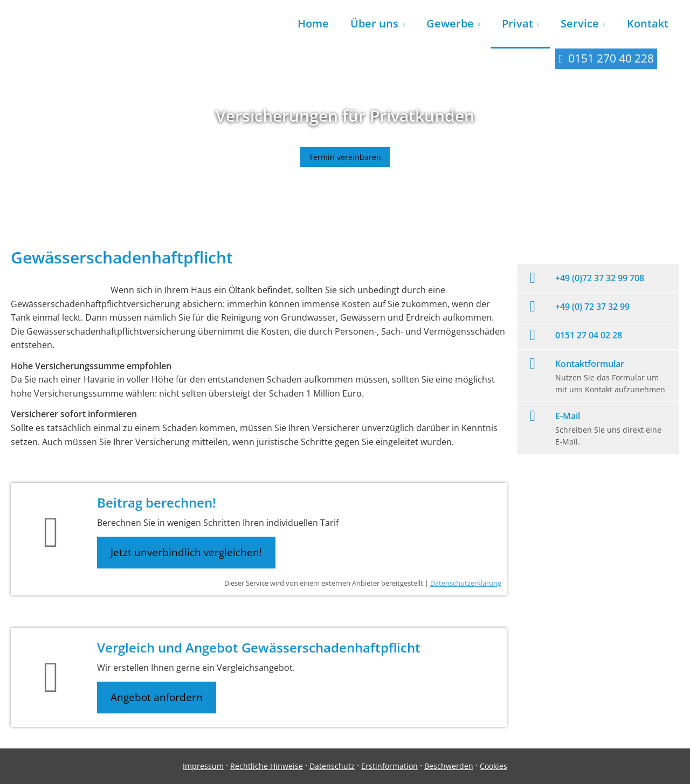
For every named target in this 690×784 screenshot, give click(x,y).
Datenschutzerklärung (466, 583)
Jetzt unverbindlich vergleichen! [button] (186, 552)
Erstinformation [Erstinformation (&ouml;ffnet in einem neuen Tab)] (389, 766)
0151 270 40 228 (611, 58)
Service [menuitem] (580, 23)
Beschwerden (449, 766)
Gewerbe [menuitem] (450, 23)
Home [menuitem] (313, 23)
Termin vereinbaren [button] (345, 157)
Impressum (203, 766)
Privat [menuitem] (517, 23)
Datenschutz (332, 766)
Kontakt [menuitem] (648, 23)
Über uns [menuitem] (374, 23)
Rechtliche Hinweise (267, 766)
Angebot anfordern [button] (157, 697)
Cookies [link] (494, 766)
